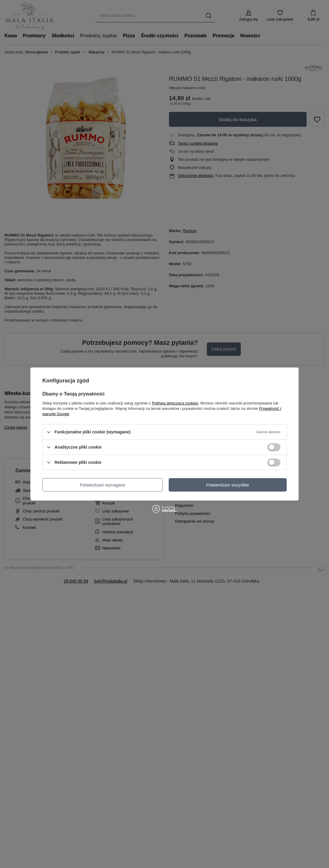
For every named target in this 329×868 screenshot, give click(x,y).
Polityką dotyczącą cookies (175, 403)
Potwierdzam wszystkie (228, 485)
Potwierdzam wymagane (103, 485)
